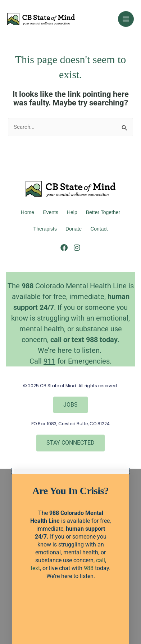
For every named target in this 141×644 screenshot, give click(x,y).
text (79, 340)
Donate (74, 229)
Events (51, 212)
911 (49, 361)
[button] (71, 471)
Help (72, 212)
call (56, 340)
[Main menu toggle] (126, 19)
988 (89, 568)
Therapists (45, 229)
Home (28, 212)
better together (103, 212)
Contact (99, 229)
